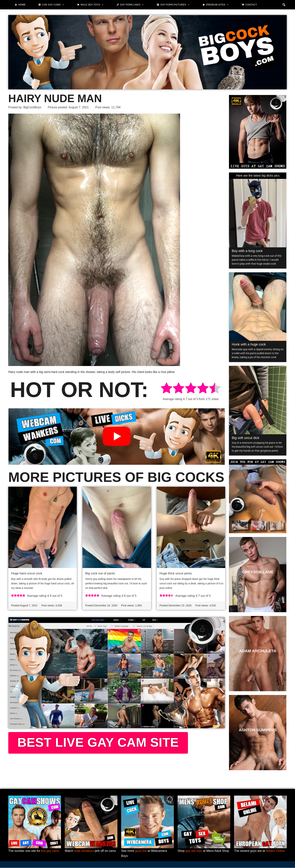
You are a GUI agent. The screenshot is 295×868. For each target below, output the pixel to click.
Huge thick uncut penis (176, 574)
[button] (284, 5)
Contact (251, 5)
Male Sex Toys (92, 5)
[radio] (167, 389)
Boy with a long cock (247, 251)
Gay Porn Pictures (175, 5)
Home (22, 5)
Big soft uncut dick (246, 438)
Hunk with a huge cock (249, 344)
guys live (141, 851)
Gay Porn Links (132, 5)
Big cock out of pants (100, 574)
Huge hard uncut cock (27, 574)
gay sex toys (194, 851)
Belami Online (275, 851)
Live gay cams (53, 5)
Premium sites (217, 5)
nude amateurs (84, 851)
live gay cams (50, 851)
